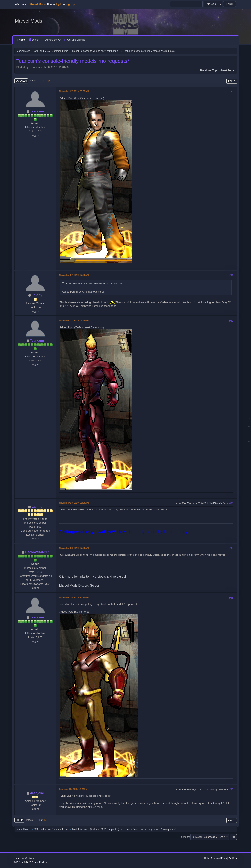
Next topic (228, 70)
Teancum (37, 111)
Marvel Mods (29, 21)
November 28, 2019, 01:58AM (74, 503)
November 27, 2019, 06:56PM (74, 320)
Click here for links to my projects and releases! (93, 577)
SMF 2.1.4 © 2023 (22, 862)
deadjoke (37, 793)
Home (21, 40)
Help (207, 858)
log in (59, 4)
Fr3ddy (37, 295)
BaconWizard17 (37, 552)
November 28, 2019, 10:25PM (74, 597)
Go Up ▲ (233, 858)
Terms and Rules (219, 858)
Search (34, 40)
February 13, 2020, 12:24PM (73, 789)
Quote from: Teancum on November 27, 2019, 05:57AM (94, 283)
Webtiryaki (30, 858)
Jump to (185, 837)
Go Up (19, 820)
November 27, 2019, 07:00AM (74, 275)
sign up (71, 4)
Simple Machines (40, 862)
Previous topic (210, 70)
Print (232, 81)
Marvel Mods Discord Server (79, 585)
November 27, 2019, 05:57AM (74, 91)
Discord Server (52, 40)
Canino (37, 507)
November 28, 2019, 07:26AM (74, 548)
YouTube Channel (75, 40)
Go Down (21, 81)
